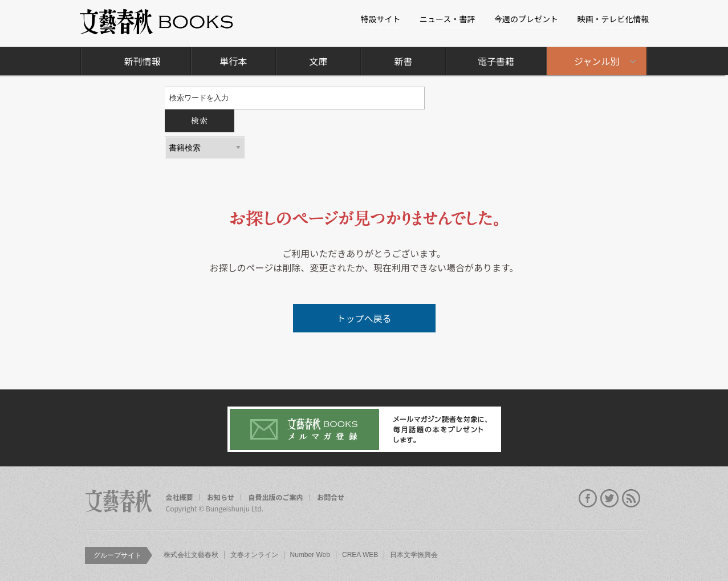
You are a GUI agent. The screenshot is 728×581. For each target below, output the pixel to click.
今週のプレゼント (526, 19)
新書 (404, 61)
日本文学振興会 (414, 555)
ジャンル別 (597, 61)
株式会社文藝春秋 (191, 555)
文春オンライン (254, 555)
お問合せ (331, 497)
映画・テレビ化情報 (613, 19)
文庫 (319, 61)
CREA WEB (360, 555)
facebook (588, 498)
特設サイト (380, 19)
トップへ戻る (364, 318)
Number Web (310, 555)
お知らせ (221, 497)
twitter (609, 498)
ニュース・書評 (447, 19)
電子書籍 (496, 61)
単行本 (233, 61)
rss (631, 498)
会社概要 (180, 497)
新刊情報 (143, 61)
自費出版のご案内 (275, 497)
